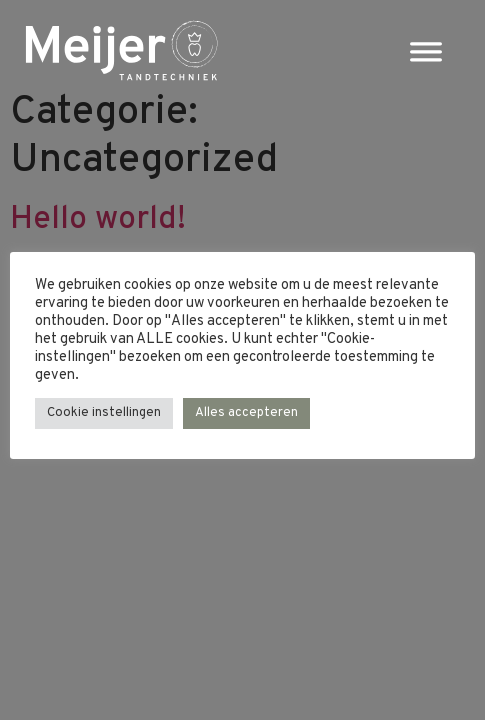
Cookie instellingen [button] (104, 413)
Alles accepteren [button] (246, 413)
